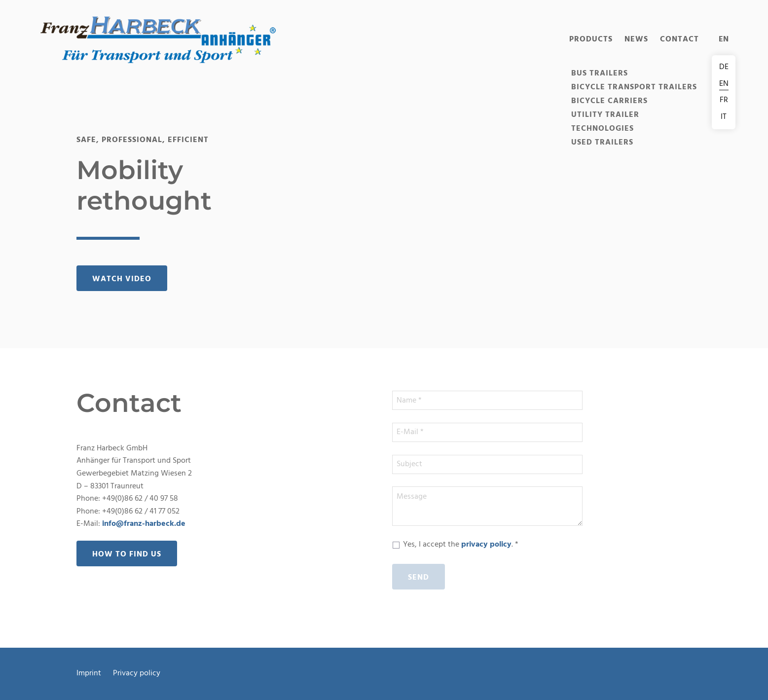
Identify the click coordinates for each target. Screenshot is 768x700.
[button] (158, 39)
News (636, 39)
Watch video (122, 279)
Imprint (89, 674)
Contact (679, 39)
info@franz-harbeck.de (144, 524)
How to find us (127, 554)
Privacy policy (137, 674)
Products (591, 39)
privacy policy (486, 545)
